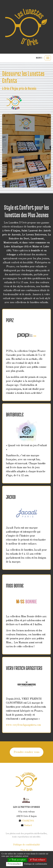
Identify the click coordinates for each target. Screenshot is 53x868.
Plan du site (27, 850)
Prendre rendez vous (27, 752)
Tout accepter (17, 860)
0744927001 (28, 821)
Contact (28, 825)
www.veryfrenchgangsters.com (23, 725)
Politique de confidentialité (27, 845)
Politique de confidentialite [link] (36, 864)
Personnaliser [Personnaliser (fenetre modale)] (14, 864)
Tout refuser (38, 860)
